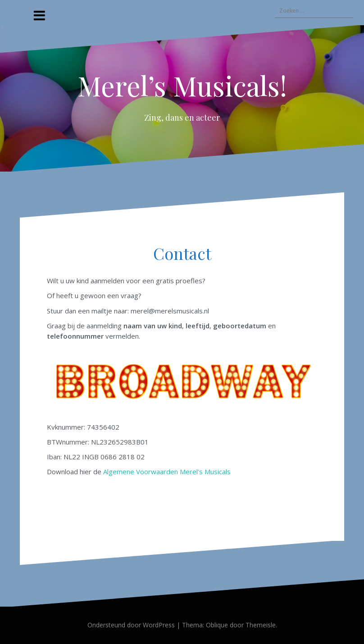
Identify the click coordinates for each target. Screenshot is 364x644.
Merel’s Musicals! (182, 85)
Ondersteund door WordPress (131, 625)
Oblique (217, 625)
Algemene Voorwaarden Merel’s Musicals (167, 472)
